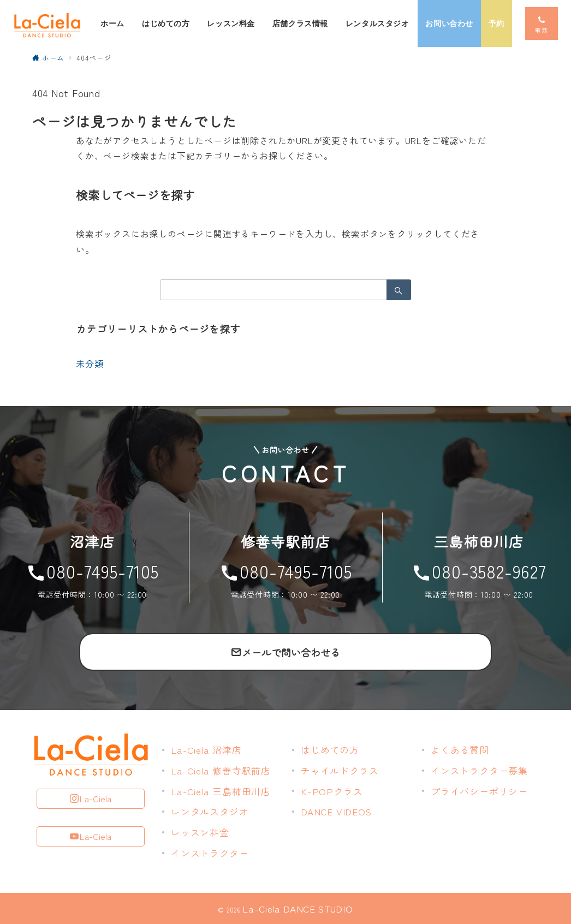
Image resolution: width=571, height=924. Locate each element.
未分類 (90, 363)
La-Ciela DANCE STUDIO (298, 908)
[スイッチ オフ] (542, 23)
